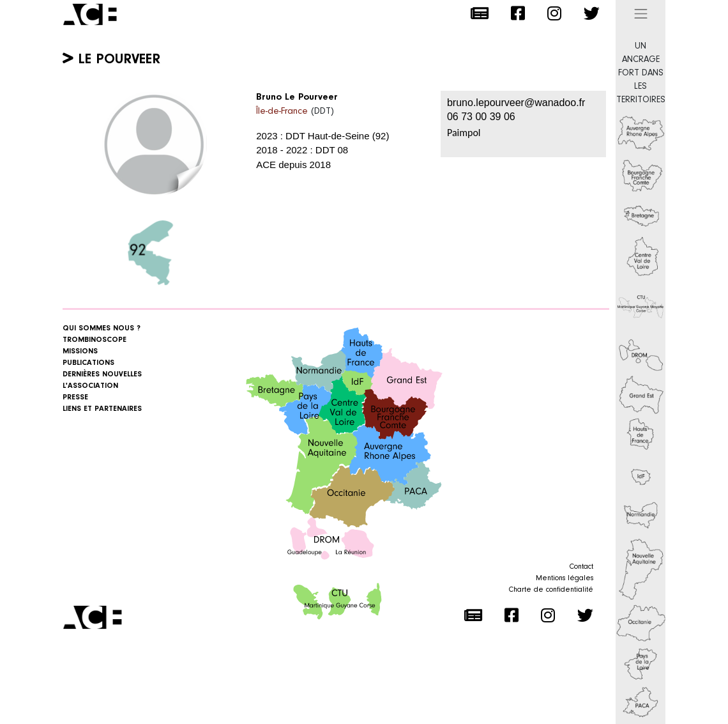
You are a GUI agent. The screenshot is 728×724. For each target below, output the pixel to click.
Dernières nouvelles (102, 374)
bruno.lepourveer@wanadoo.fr (516, 103)
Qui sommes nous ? (102, 328)
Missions (80, 351)
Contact (581, 567)
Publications (88, 363)
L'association (90, 386)
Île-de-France (282, 112)
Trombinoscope (95, 340)
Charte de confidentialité (551, 590)
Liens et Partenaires (102, 409)
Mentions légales (565, 578)
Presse (75, 397)
